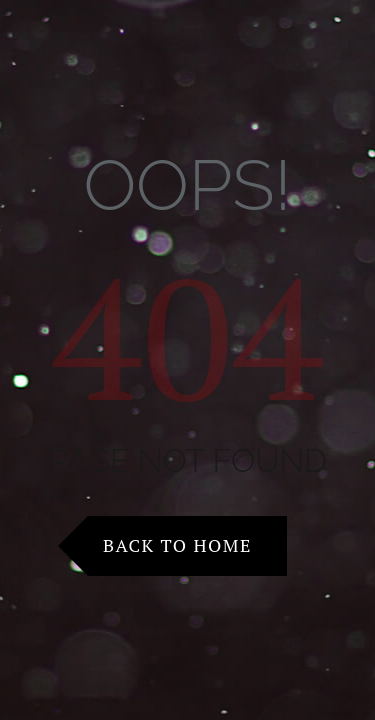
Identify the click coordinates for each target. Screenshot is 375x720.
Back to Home (177, 545)
